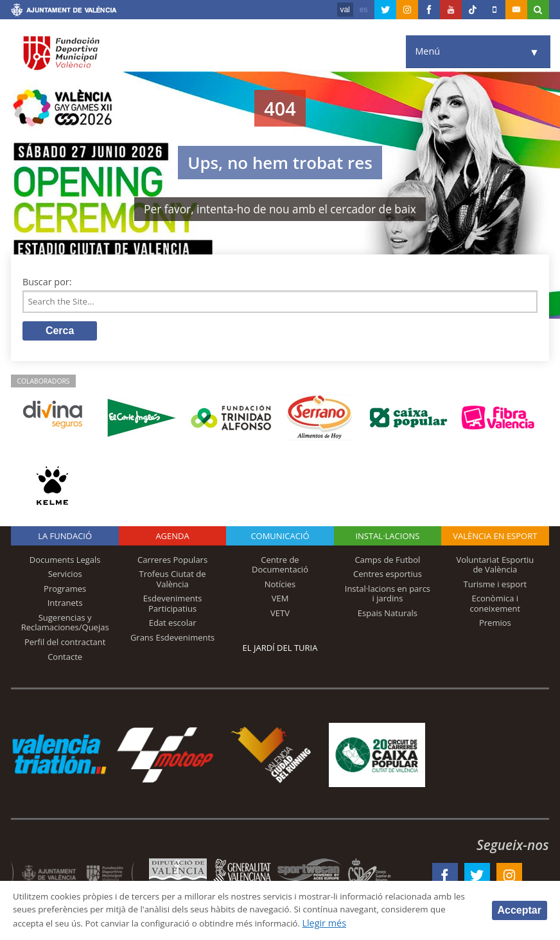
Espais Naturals (388, 616)
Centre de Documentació (280, 567)
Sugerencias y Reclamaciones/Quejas (65, 625)
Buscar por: (47, 282)
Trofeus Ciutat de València (173, 581)
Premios (495, 625)
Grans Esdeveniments (172, 640)
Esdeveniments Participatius (173, 606)
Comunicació (280, 538)
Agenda (172, 538)
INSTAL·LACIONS (387, 538)
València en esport (495, 538)
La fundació (65, 538)
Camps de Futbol (387, 562)
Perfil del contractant (65, 644)
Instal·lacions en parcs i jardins (388, 596)
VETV (280, 616)
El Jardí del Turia (280, 650)
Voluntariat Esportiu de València (495, 567)
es (364, 10)
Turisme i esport (495, 587)
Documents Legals (65, 562)
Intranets (65, 605)
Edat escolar (173, 625)
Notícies (280, 587)
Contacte (65, 659)
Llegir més (420, 923)
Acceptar (520, 909)
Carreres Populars (172, 562)
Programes (65, 591)
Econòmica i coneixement (495, 606)
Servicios (65, 576)
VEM (280, 601)
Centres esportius (388, 576)
